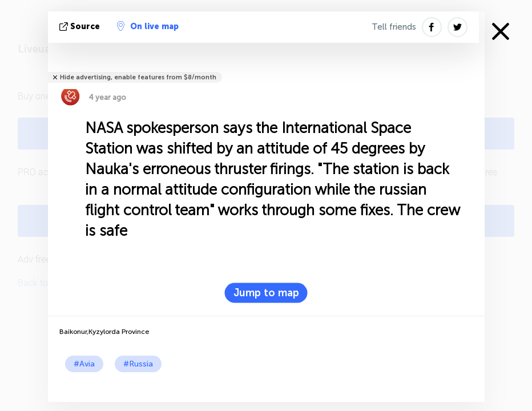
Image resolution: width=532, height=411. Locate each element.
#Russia (138, 364)
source (81, 27)
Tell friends (394, 27)
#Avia (84, 364)
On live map (148, 26)
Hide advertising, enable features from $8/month (138, 77)
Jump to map (266, 293)
